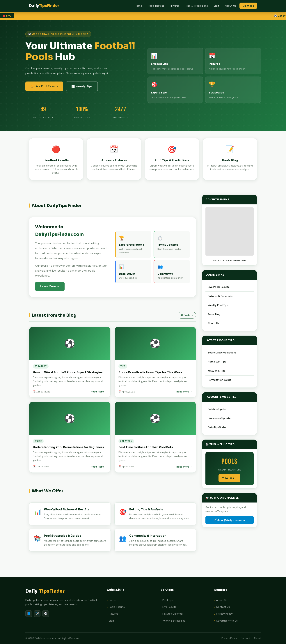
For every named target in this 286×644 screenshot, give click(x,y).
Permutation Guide (220, 380)
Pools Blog (214, 315)
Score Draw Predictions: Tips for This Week (150, 373)
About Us (230, 6)
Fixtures (175, 6)
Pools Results (156, 6)
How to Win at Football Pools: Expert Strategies (68, 373)
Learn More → (50, 286)
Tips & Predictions (197, 6)
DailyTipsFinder (217, 428)
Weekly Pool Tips (218, 305)
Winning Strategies (174, 621)
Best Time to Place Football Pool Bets (146, 448)
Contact (248, 6)
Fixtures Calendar (173, 614)
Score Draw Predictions (222, 353)
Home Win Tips (217, 362)
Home (138, 6)
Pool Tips (168, 600)
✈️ (37, 614)
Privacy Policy (224, 614)
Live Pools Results (219, 287)
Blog (216, 6)
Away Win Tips (217, 371)
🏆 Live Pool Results (44, 86)
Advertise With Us (227, 621)
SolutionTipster (217, 409)
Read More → (99, 392)
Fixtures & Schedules (221, 296)
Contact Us (223, 607)
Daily (45, 591)
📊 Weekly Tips (82, 86)
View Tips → (229, 478)
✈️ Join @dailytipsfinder (230, 520)
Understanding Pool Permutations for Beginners (68, 448)
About (257, 638)
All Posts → (187, 315)
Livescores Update (219, 418)
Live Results (169, 607)
